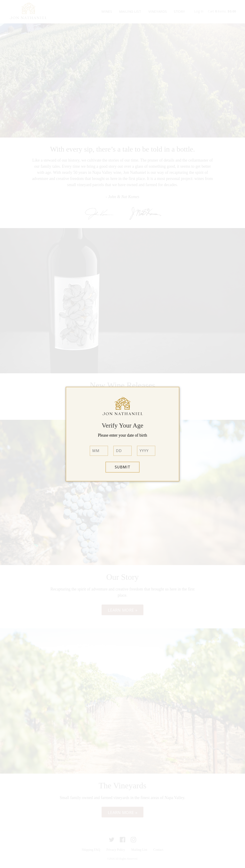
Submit (123, 467)
